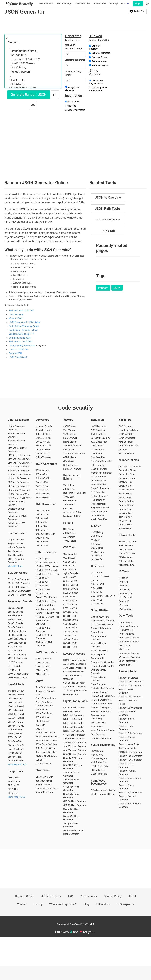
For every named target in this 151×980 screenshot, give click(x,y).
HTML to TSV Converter (47, 570)
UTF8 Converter (15, 662)
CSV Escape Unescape (74, 683)
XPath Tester (42, 709)
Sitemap (114, 4)
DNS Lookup (125, 645)
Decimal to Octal (127, 474)
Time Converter (15, 555)
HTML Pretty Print (100, 766)
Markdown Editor (72, 516)
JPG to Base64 (15, 702)
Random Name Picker (129, 744)
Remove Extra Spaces (102, 704)
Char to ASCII (125, 525)
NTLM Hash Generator (74, 731)
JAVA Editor (69, 505)
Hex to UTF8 (14, 670)
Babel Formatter (99, 469)
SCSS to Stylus (70, 620)
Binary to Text (126, 513)
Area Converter (15, 551)
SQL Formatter (98, 465)
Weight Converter (16, 543)
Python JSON (15, 353)
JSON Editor (69, 489)
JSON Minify (97, 532)
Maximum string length (73, 73)
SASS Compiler (71, 632)
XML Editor (69, 485)
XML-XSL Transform (45, 534)
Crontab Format (43, 764)
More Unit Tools (15, 566)
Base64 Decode (15, 627)
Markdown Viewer (72, 469)
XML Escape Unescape (75, 664)
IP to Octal (124, 605)
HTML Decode (15, 651)
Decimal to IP (125, 593)
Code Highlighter (99, 774)
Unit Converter (17, 533)
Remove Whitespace (101, 708)
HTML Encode (15, 647)
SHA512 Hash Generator (75, 754)
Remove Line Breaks (101, 711)
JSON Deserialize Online (47, 737)
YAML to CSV (42, 670)
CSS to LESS (69, 558)
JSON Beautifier (83, 4)
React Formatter (99, 512)
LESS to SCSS (70, 604)
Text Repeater (98, 734)
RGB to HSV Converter (19, 486)
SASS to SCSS (70, 643)
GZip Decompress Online (103, 790)
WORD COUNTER (99, 651)
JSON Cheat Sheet (18, 357)
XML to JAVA (42, 546)
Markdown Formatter (101, 473)
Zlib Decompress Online (103, 794)
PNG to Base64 (15, 699)
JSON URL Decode (17, 643)
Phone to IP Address (129, 638)
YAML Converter (43, 659)
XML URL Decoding (17, 658)
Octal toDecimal (127, 501)
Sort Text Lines (98, 723)
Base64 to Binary (16, 749)
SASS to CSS (70, 635)
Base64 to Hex (15, 757)
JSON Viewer (70, 426)
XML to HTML (42, 538)
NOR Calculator (126, 561)
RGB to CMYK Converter (19, 490)
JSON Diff (108, 231)
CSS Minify (96, 544)
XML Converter (43, 511)
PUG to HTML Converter (47, 613)
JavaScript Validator (129, 430)
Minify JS (96, 540)
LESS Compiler (71, 593)
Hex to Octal (125, 497)
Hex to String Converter (102, 666)
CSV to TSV (97, 592)
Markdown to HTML (45, 609)
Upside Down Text (100, 617)
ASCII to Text (125, 521)
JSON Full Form (17, 315)
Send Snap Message (46, 687)
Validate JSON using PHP (21, 334)
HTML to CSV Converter (47, 566)
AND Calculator (126, 549)
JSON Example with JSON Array (24, 322)
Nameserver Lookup (129, 653)
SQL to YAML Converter (19, 591)
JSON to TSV (42, 486)
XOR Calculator (126, 546)
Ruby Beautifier (98, 504)
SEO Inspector (125, 904)
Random (103, 288)
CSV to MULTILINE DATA (103, 596)
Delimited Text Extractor (103, 688)
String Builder (98, 632)
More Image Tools (17, 797)
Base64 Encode (15, 623)
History (38, 904)
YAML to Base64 (16, 714)
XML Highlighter (99, 758)
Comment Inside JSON (20, 338)
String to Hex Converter (102, 662)
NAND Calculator (127, 553)
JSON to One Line (108, 198)
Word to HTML (43, 453)
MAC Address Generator (131, 752)
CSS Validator (126, 426)
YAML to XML (42, 663)
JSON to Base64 (16, 706)
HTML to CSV (42, 578)
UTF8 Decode (14, 666)
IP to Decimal (125, 597)
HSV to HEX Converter (19, 467)
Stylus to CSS (70, 577)
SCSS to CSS (69, 616)
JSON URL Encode (17, 639)
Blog (86, 904)
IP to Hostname (126, 634)
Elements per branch (75, 60)
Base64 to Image (16, 695)
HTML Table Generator (47, 562)
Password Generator (101, 628)
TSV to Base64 (15, 737)
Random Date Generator (131, 733)
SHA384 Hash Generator (75, 750)
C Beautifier (97, 453)
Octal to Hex (125, 509)
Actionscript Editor (72, 512)
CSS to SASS (70, 566)
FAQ (70, 896)
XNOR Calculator (127, 565)
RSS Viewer (69, 450)
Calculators (103, 904)
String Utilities (100, 610)
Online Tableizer (43, 457)
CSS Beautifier (70, 554)
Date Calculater (43, 434)
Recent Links (100, 4)
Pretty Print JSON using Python (24, 326)
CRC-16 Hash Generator (75, 801)
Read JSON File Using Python (23, 330)
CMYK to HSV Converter (19, 463)
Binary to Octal (126, 486)
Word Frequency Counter (103, 730)
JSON (117, 288)
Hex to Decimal (126, 490)
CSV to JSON (97, 584)
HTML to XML (42, 586)
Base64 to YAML (16, 726)
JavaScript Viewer (72, 446)
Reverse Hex (125, 529)
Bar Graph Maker (44, 781)
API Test (123, 450)
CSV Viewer (69, 461)
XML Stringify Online (45, 748)
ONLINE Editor (70, 501)
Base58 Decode (15, 620)
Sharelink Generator (128, 626)
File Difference (43, 721)
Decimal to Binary (127, 470)
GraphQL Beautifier (100, 488)
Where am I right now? (63, 904)
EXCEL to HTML (43, 438)
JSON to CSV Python (19, 349)
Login (138, 4)
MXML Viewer (70, 438)
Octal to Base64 (16, 761)
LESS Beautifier (99, 481)
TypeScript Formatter (101, 461)
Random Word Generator (103, 621)
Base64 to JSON (16, 718)
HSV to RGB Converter (19, 471)
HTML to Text (42, 593)
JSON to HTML (43, 497)
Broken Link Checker (46, 733)
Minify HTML (97, 552)
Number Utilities (129, 460)
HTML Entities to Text (46, 601)
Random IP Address (129, 678)
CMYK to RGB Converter (19, 459)
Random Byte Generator (130, 793)
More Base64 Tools (17, 765)
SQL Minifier (97, 548)
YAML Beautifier (99, 442)
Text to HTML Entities (46, 597)
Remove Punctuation (101, 738)
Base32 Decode (15, 612)
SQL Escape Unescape (74, 687)
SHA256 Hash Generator (75, 746)
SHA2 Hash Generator (74, 739)
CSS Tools (70, 547)
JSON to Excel (42, 494)
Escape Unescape (74, 654)
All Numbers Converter (130, 466)
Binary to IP (124, 586)
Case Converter (99, 684)
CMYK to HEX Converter (19, 455)
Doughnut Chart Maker (47, 789)
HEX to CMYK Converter (19, 498)
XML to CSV (41, 522)
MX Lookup (124, 649)
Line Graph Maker (44, 777)
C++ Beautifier (98, 457)
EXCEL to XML (43, 442)
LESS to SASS (70, 608)
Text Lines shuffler (128, 748)
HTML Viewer (70, 442)
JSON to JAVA (42, 470)
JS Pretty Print (98, 770)
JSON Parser (70, 533)
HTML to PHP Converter (47, 574)
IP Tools (124, 572)
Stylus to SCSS (70, 585)
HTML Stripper (43, 559)
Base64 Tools (16, 684)
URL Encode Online (17, 631)
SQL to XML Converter (19, 587)
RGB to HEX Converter (19, 482)
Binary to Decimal (127, 478)
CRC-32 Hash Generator (75, 805)
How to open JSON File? (21, 342)
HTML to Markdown (45, 605)
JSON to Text (42, 490)
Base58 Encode (15, 616)
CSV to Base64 (15, 730)
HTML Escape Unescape (75, 660)
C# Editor (68, 508)
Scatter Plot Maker (45, 792)
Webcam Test (126, 665)
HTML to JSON (43, 582)
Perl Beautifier (98, 500)
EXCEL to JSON (43, 446)
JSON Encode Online (18, 678)
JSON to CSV (42, 482)
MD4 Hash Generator (74, 719)
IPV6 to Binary (126, 609)
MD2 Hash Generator (74, 715)
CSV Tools (97, 566)
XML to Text (41, 530)
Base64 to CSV (15, 734)
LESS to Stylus (70, 601)
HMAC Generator (72, 711)
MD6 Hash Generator (74, 727)
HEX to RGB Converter (19, 494)
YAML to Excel (43, 674)
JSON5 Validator (127, 438)
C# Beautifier (97, 446)
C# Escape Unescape (74, 672)
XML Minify (97, 536)
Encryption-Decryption (74, 708)
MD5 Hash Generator (74, 723)
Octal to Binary (126, 505)
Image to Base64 (16, 691)
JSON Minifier (42, 717)
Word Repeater (98, 654)
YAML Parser (70, 541)
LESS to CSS (69, 597)
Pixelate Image (64, 4)
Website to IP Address (130, 657)
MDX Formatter (99, 477)
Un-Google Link (71, 694)
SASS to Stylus (70, 639)
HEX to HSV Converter (19, 478)
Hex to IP (123, 578)
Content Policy (113, 896)
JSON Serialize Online (46, 740)
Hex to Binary (125, 494)
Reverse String (98, 658)
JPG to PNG (14, 778)
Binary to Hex (125, 482)
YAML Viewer (70, 434)
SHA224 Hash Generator (75, 743)
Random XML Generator (131, 697)
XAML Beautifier (99, 519)
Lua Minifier (97, 556)
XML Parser (69, 537)
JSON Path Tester (108, 209)
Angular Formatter (100, 508)
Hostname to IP (126, 630)
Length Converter (16, 540)
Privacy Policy (88, 896)
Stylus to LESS (70, 581)
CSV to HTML (98, 588)
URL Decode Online (17, 635)
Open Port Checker (128, 661)
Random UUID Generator (131, 686)
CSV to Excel (97, 604)
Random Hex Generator (130, 756)
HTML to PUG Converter (47, 617)
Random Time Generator (131, 682)
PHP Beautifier (98, 492)
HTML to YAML (43, 590)
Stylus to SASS (70, 589)
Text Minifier (97, 560)
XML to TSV (41, 526)
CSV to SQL (97, 600)
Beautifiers (98, 420)
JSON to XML (42, 474)
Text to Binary (126, 517)
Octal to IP (124, 601)
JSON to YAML (43, 478)
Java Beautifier (98, 450)
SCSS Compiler (71, 612)
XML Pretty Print (99, 762)
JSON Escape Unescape (75, 691)
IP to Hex (123, 582)
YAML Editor (69, 497)
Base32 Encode (15, 608)
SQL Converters (17, 573)
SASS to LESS (70, 647)
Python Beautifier (99, 496)
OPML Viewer (70, 457)
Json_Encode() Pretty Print (22, 346)
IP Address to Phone (129, 642)
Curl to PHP (41, 760)
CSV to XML (97, 580)
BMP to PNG (14, 781)
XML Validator (126, 442)
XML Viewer (69, 430)
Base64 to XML (15, 722)
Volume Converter (17, 547)
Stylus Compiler (71, 573)
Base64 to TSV (15, 741)
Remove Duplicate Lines (103, 696)
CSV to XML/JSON (100, 577)
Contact (22, 904)
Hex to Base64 (15, 753)
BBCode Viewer (71, 465)
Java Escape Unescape (75, 668)
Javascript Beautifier (101, 438)
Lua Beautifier (98, 515)
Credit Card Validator (46, 698)
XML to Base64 (15, 710)
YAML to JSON (43, 666)
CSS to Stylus (70, 570)
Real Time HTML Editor (75, 493)
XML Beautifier (98, 434)
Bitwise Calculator (128, 542)
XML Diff (40, 729)
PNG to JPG (14, 785)
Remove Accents (99, 692)
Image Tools (15, 771)
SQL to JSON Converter (19, 583)
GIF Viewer (13, 793)
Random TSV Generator (130, 760)
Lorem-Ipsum (125, 622)
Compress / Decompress (99, 782)
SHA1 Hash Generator (74, 735)
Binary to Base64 (16, 745)
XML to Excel (42, 542)
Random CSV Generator (130, 708)
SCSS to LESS (70, 624)
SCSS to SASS (70, 628)
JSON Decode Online (18, 674)
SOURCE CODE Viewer (74, 453)
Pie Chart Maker (43, 785)
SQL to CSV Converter (18, 579)
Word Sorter (97, 726)
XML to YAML (42, 518)
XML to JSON (42, 515)
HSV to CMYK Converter (19, 474)
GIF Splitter (13, 789)
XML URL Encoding (17, 654)
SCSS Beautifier (99, 484)
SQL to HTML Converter (19, 595)
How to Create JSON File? (21, 311)
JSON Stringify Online (46, 744)
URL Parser (69, 529)
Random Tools (128, 671)
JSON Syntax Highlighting (108, 220)
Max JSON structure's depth (73, 47)
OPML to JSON (43, 450)
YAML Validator (126, 453)
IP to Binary (124, 590)
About (132, 896)
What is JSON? (16, 318)
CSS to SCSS (69, 562)
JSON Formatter (46, 4)
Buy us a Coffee (25, 896)
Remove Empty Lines (101, 700)
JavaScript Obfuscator (46, 756)
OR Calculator (126, 557)
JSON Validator (126, 434)
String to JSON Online (46, 752)
